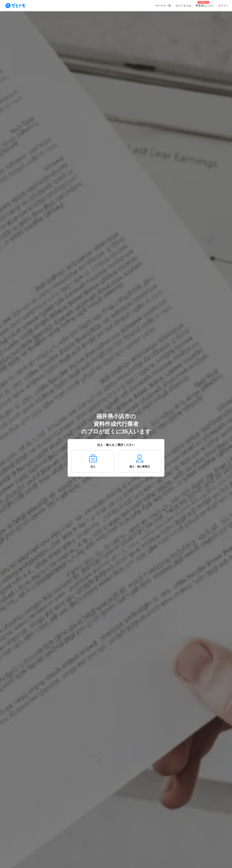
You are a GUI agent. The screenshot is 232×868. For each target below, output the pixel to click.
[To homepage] (15, 6)
